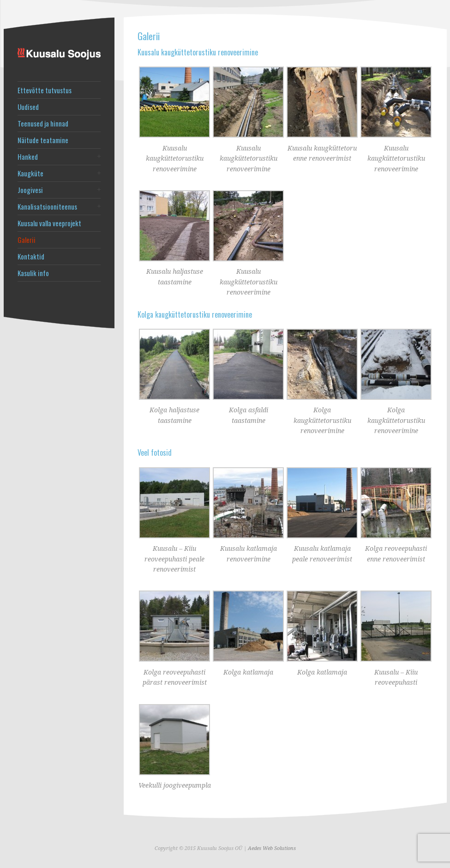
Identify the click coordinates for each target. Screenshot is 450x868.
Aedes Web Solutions (272, 848)
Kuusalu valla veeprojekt (49, 223)
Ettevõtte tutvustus (45, 90)
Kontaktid (31, 256)
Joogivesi (30, 190)
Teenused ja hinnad (43, 124)
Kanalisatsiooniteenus (47, 207)
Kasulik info (33, 273)
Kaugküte (30, 173)
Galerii (27, 240)
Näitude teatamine (43, 140)
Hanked (28, 157)
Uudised (28, 107)
